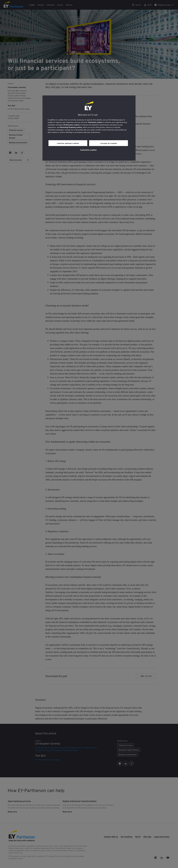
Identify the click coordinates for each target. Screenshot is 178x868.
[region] (89, 128)
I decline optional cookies (68, 143)
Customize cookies (88, 150)
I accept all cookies (109, 143)
